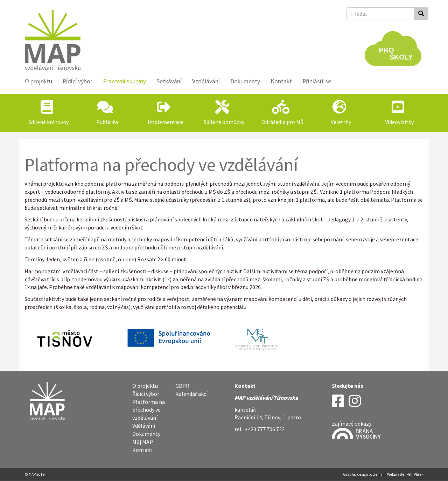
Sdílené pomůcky (224, 122)
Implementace (166, 122)
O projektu (38, 81)
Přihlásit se (317, 81)
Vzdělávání (206, 81)
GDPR (182, 386)
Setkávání (169, 81)
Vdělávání (144, 426)
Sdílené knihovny (48, 122)
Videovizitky (399, 122)
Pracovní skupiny (124, 81)
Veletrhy (341, 122)
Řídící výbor (78, 81)
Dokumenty (245, 81)
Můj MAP (143, 442)
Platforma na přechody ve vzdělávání (149, 410)
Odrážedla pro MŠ (282, 122)
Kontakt (281, 81)
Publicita (107, 122)
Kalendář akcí (191, 394)
